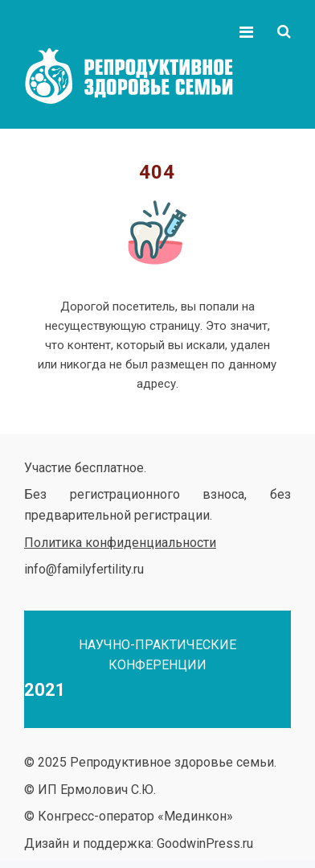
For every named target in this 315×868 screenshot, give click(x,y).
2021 (45, 690)
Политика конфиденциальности (120, 543)
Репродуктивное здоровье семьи (145, 76)
